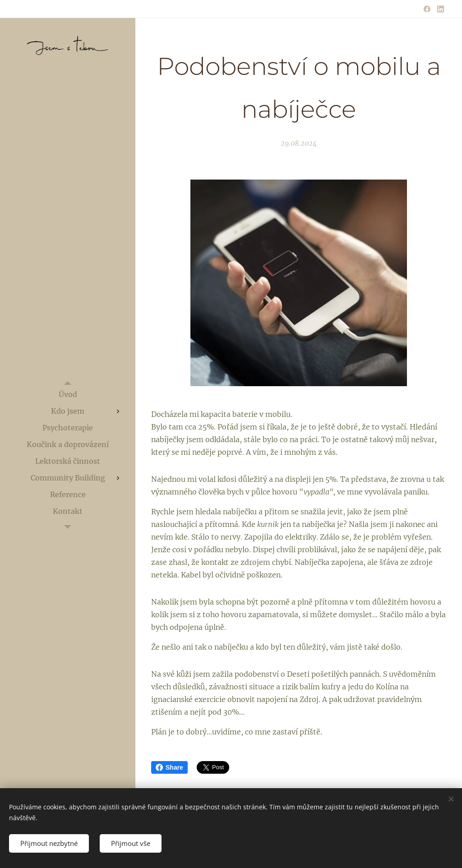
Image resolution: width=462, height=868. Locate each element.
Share (169, 767)
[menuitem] (68, 395)
